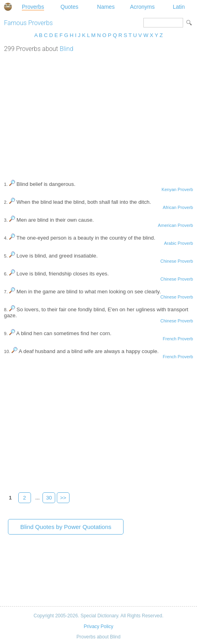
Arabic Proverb (179, 243)
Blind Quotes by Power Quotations (66, 527)
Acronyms (142, 7)
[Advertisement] (98, 112)
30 (49, 498)
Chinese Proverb (177, 261)
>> (63, 498)
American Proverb (176, 225)
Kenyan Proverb (177, 189)
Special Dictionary (8, 7)
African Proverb (178, 207)
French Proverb (178, 339)
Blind (67, 49)
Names (106, 7)
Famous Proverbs (28, 23)
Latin (179, 7)
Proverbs (33, 7)
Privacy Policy (98, 626)
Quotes (69, 7)
